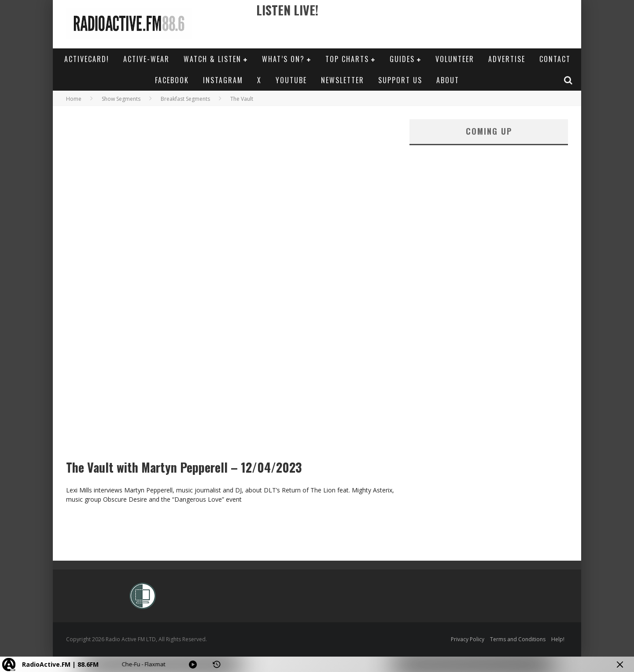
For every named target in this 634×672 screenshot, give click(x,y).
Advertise (507, 59)
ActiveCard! (87, 59)
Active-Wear (146, 59)
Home (74, 99)
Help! (558, 639)
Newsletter (343, 80)
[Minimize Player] (620, 665)
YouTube (291, 80)
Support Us (400, 80)
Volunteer (455, 59)
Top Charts (347, 59)
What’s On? (283, 59)
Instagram (223, 80)
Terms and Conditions (518, 639)
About (448, 80)
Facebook (172, 80)
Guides (402, 59)
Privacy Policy (468, 639)
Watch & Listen (212, 59)
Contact (555, 59)
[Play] (193, 665)
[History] (217, 665)
